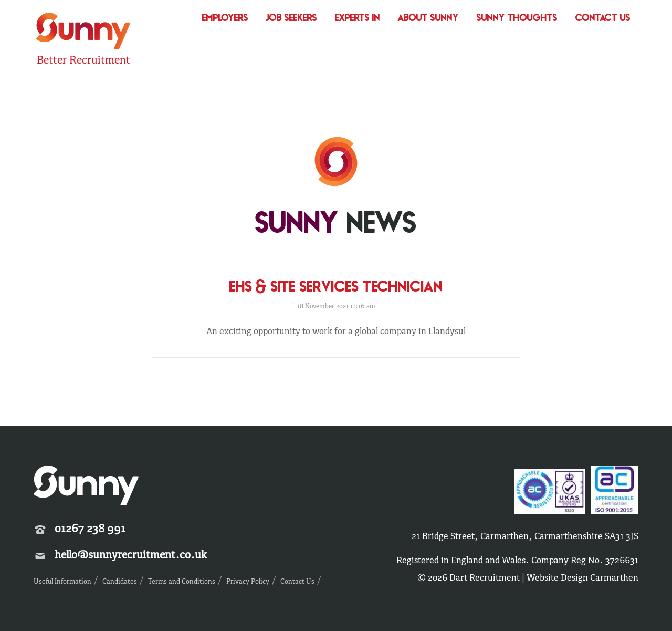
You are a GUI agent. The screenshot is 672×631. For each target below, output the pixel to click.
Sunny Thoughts (517, 19)
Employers (225, 19)
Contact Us (603, 19)
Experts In (358, 19)
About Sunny (428, 19)
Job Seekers (292, 19)
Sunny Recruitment (83, 32)
